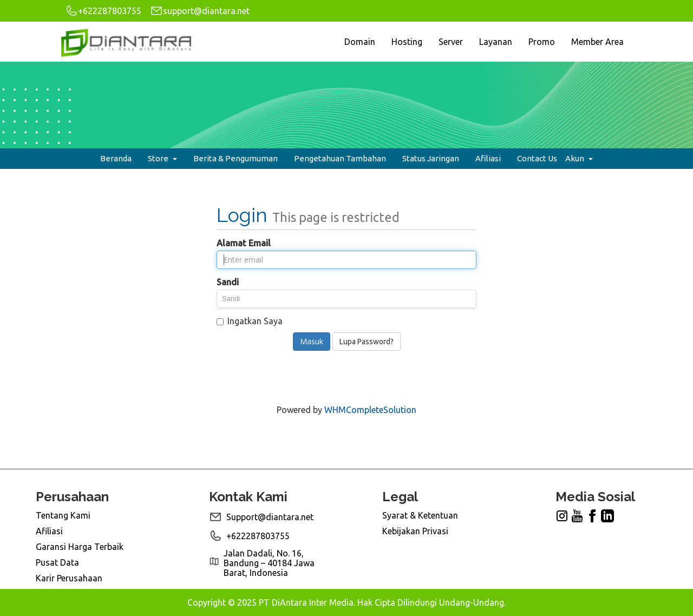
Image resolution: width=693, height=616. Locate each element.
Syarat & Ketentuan (420, 515)
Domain (360, 42)
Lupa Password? (367, 342)
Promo (542, 42)
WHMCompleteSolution (370, 410)
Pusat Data (57, 562)
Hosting (407, 42)
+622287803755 (103, 11)
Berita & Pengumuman (236, 158)
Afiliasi (488, 158)
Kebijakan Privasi (415, 531)
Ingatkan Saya (250, 321)
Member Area (597, 42)
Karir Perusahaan (69, 578)
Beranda (116, 158)
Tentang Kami (63, 515)
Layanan (496, 42)
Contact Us (537, 158)
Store (162, 158)
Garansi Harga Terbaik (80, 547)
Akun (579, 158)
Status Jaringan (431, 158)
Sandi (228, 282)
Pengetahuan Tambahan (340, 158)
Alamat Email (244, 243)
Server (451, 42)
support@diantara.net (200, 11)
